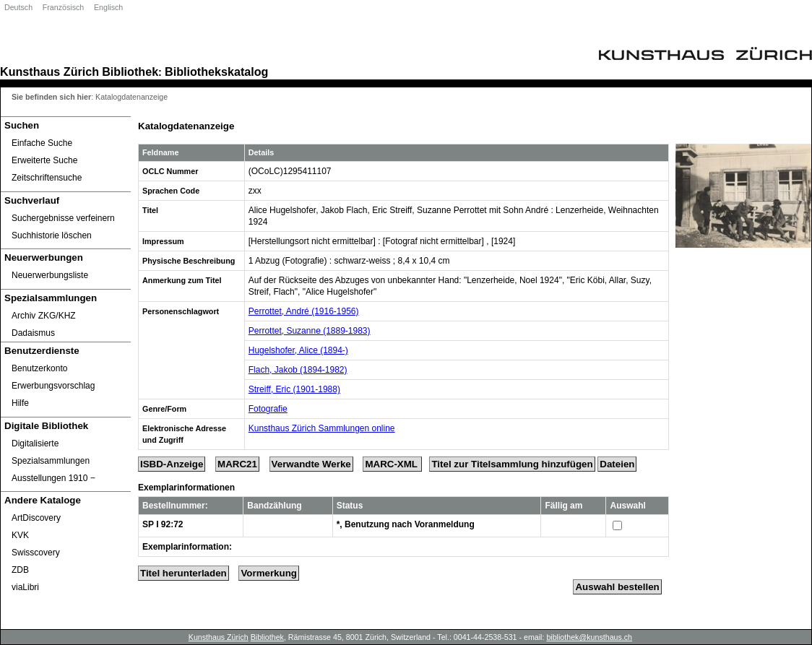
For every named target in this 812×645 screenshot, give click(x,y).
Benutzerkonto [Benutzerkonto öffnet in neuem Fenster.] (39, 368)
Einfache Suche (42, 143)
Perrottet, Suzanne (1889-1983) (310, 331)
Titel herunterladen (183, 573)
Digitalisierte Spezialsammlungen (51, 452)
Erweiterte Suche (44, 160)
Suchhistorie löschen (52, 235)
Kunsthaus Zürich (49, 72)
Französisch (63, 7)
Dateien (617, 464)
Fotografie (268, 409)
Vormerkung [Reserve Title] (269, 573)
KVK (20, 535)
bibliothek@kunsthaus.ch (589, 637)
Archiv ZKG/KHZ (44, 316)
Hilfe (20, 403)
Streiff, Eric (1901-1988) (294, 389)
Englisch (108, 7)
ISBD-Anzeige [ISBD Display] (172, 464)
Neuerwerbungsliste (50, 275)
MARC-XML (392, 464)
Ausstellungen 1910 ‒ (53, 478)
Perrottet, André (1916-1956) (304, 311)
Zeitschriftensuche (47, 178)
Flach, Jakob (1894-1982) (298, 370)
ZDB (20, 570)
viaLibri (25, 587)
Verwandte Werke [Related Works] (311, 464)
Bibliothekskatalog (216, 72)
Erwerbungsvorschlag (53, 386)
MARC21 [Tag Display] (237, 464)
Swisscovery (36, 553)
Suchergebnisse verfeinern (63, 218)
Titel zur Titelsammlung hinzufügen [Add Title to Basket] (512, 464)
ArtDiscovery (36, 518)
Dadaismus (33, 333)
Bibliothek (130, 72)
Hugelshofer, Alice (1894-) (298, 350)
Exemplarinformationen (186, 488)
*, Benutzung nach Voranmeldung (406, 524)
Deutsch (18, 7)
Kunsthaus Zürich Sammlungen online (322, 428)
